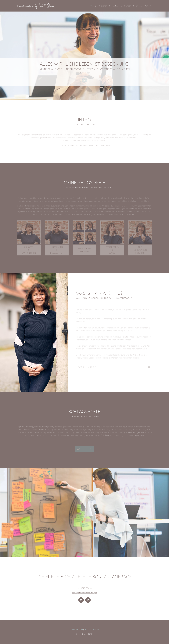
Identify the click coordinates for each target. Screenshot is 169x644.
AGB (81, 629)
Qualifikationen (101, 6)
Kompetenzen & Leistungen (120, 6)
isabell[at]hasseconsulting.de (84, 593)
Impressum (74, 629)
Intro (91, 6)
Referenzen (138, 6)
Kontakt (148, 6)
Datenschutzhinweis (92, 629)
